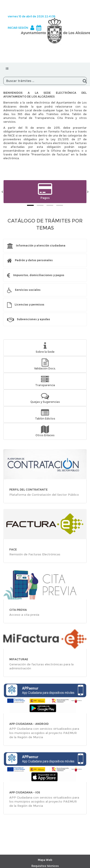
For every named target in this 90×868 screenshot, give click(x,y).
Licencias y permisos (29, 305)
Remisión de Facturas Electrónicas (35, 554)
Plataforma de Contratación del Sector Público (44, 495)
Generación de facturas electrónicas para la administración (41, 666)
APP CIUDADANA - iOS (25, 792)
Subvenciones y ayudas (33, 319)
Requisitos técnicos (45, 866)
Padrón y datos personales (34, 260)
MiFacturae (19, 659)
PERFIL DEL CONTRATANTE (28, 490)
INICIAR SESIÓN (18, 28)
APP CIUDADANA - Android (29, 724)
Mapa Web (45, 860)
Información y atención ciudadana (41, 246)
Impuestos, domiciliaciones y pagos (39, 275)
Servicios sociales (28, 290)
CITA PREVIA (18, 610)
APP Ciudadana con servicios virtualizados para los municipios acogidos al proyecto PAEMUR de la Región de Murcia (44, 733)
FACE (13, 549)
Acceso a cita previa (24, 615)
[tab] (30, 205)
